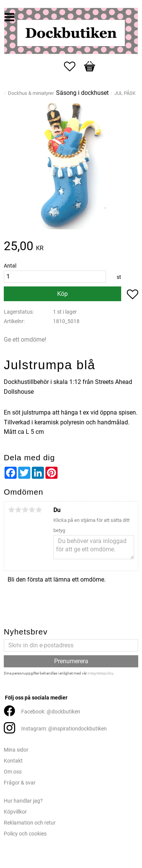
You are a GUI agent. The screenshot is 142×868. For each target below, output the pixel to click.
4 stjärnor (32, 510)
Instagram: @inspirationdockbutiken (64, 729)
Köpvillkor (15, 812)
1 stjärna (11, 510)
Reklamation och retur (30, 823)
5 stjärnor (39, 510)
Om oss (13, 772)
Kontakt (13, 761)
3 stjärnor (25, 510)
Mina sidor (16, 750)
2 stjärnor (18, 510)
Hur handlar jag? (23, 801)
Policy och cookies (25, 834)
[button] (73, 67)
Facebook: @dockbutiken (51, 712)
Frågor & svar (20, 783)
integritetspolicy (100, 673)
